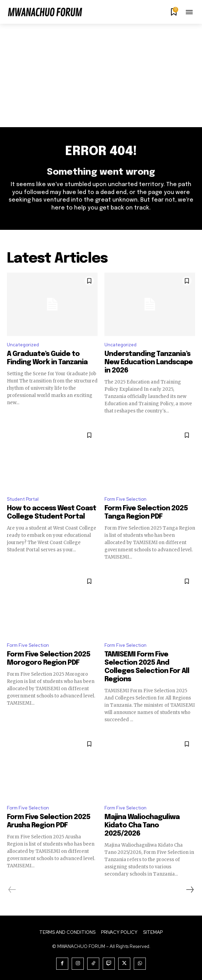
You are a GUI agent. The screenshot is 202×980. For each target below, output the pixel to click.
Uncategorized (23, 345)
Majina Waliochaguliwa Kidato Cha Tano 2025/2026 (142, 825)
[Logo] (45, 13)
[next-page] (190, 890)
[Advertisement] (101, 75)
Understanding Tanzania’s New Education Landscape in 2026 (149, 362)
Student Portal (23, 499)
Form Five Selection (125, 499)
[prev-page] (12, 890)
